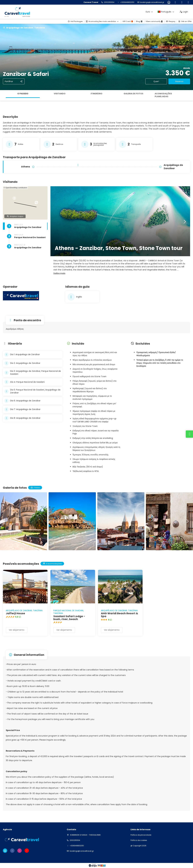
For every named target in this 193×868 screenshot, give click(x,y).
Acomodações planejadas (163, 95)
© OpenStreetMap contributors (15, 188)
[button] (27, 202)
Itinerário (96, 94)
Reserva (179, 81)
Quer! (156, 81)
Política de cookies (139, 840)
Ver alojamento (17, 630)
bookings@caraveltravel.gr (152, 2)
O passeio (23, 94)
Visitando (60, 94)
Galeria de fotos (133, 94)
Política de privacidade (141, 835)
